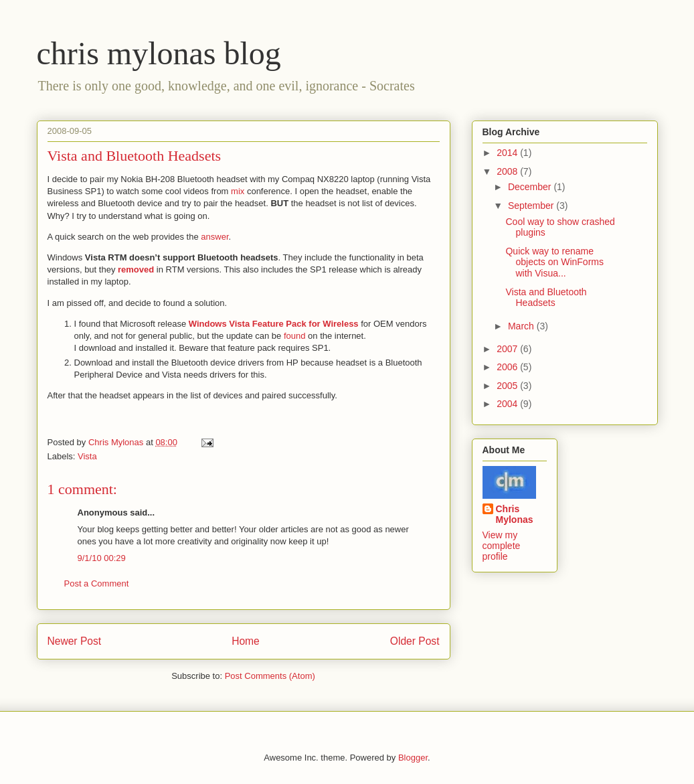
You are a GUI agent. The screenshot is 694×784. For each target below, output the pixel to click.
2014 (508, 153)
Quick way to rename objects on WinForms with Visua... (554, 262)
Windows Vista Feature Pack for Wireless (275, 324)
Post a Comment (97, 583)
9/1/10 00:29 (102, 558)
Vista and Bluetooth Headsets (546, 298)
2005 (508, 386)
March (522, 326)
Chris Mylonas (515, 514)
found (296, 336)
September (532, 206)
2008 (508, 171)
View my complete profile (502, 546)
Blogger (413, 758)
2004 (508, 404)
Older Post (415, 641)
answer (214, 237)
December (531, 187)
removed (137, 269)
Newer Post (75, 641)
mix (239, 191)
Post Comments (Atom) (270, 676)
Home (246, 641)
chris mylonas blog (159, 53)
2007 (508, 349)
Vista (87, 456)
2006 (508, 367)
